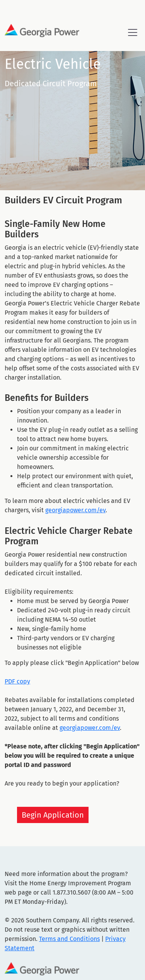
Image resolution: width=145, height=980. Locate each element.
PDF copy (17, 681)
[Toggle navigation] (133, 32)
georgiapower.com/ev (75, 510)
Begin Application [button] (53, 815)
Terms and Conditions (69, 939)
